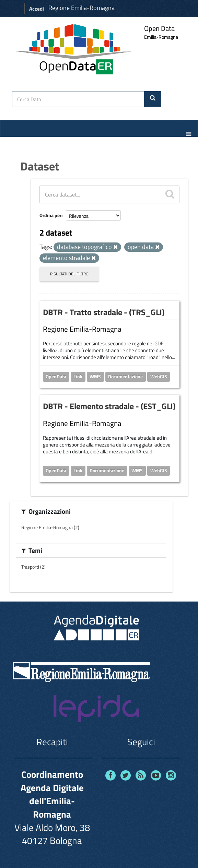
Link (78, 376)
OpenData (56, 376)
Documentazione (125, 376)
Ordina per (50, 215)
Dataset (40, 166)
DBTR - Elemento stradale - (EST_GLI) (109, 406)
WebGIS (159, 376)
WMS (95, 376)
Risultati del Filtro (69, 274)
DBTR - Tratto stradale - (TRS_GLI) (104, 312)
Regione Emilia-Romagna (81, 8)
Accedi (37, 9)
